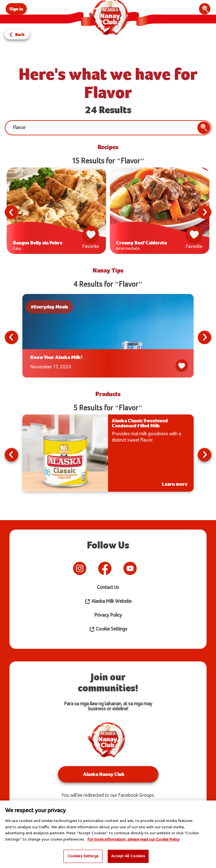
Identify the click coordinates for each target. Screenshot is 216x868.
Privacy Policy (108, 615)
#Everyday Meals (51, 307)
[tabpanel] (56, 212)
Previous (12, 212)
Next (204, 212)
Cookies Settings (83, 856)
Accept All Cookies (128, 856)
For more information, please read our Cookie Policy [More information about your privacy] (134, 839)
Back (20, 35)
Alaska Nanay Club (104, 774)
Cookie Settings (108, 629)
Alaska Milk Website (108, 601)
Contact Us (108, 587)
